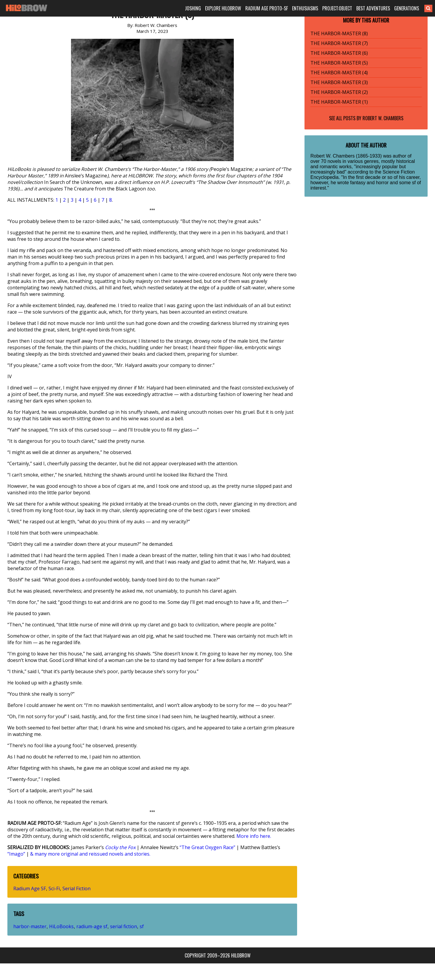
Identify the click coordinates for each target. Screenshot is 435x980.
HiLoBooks (61, 926)
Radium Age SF (30, 888)
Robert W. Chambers (383, 118)
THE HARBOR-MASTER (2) (339, 92)
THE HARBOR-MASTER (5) (339, 63)
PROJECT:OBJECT (337, 8)
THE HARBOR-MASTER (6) (339, 53)
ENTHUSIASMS (305, 8)
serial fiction (124, 926)
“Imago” (16, 854)
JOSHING (193, 8)
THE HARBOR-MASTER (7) (339, 43)
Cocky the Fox (120, 847)
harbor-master (30, 926)
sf (142, 926)
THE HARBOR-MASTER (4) (339, 73)
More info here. (254, 836)
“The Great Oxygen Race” (207, 847)
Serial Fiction (76, 888)
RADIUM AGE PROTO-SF (267, 8)
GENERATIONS (407, 8)
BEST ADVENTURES (373, 8)
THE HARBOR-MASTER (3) (339, 82)
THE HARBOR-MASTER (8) (339, 33)
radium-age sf (92, 926)
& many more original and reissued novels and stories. (90, 854)
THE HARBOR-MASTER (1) (339, 102)
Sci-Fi (54, 888)
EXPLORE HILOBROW (223, 8)
